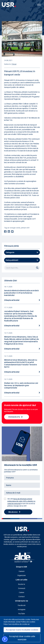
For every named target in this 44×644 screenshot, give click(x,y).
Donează (22, 588)
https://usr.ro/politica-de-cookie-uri (17, 624)
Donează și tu (15, 417)
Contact (22, 596)
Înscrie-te (22, 584)
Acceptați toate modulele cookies (22, 630)
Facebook (22, 605)
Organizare (22, 575)
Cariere (22, 592)
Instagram (22, 609)
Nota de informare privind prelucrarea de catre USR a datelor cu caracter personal (21, 501)
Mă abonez (14, 512)
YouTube (22, 614)
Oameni (22, 571)
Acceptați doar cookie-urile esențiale (22, 638)
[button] (5, 639)
